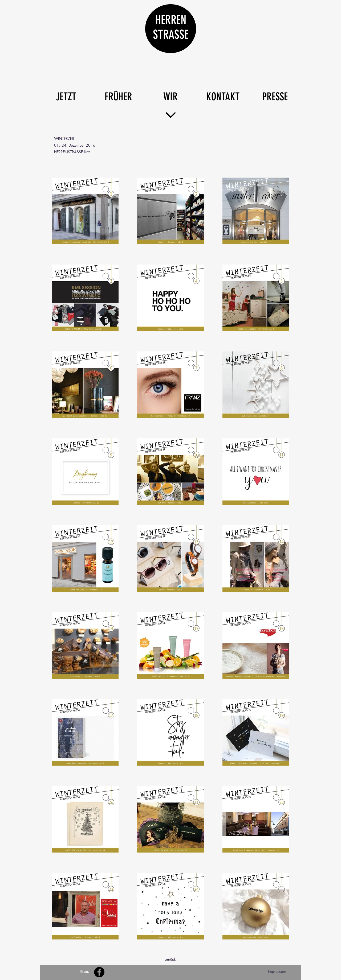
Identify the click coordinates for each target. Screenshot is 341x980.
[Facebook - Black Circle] (99, 972)
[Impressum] (277, 972)
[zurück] (170, 959)
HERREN (171, 20)
